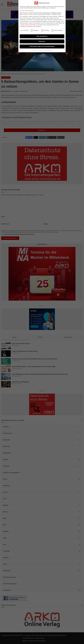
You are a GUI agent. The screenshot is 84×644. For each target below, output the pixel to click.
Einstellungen (23, 25)
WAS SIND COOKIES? (28, 10)
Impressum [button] (50, 49)
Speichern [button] (42, 40)
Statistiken (35, 29)
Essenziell (24, 29)
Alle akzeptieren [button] (42, 35)
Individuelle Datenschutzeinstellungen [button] (42, 45)
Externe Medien (57, 29)
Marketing (45, 29)
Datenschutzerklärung (31, 24)
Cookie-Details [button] (34, 49)
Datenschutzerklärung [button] (43, 49)
